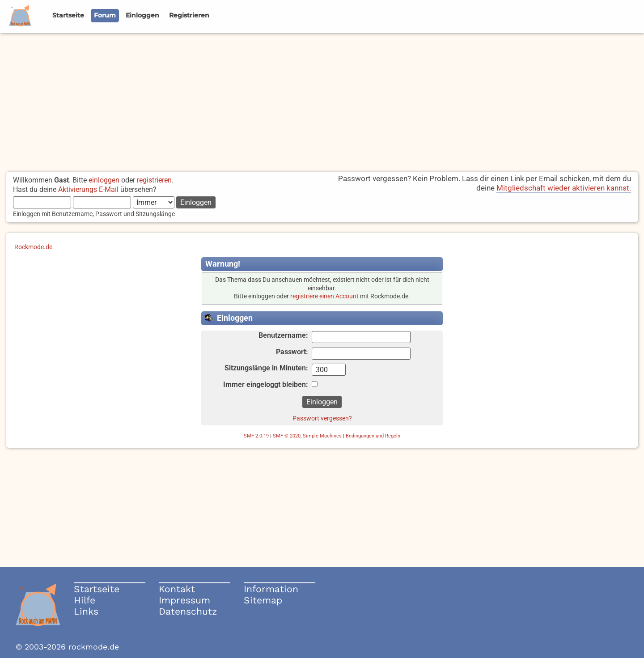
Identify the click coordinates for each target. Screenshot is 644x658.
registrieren (154, 180)
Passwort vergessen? (322, 418)
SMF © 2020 (287, 436)
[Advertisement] (322, 100)
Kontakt (177, 589)
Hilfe (85, 600)
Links (86, 611)
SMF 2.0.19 (256, 436)
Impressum (184, 600)
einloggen (104, 180)
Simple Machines (322, 436)
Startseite (97, 589)
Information (271, 589)
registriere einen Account (324, 296)
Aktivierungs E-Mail (88, 189)
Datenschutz (188, 611)
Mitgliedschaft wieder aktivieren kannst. (564, 188)
